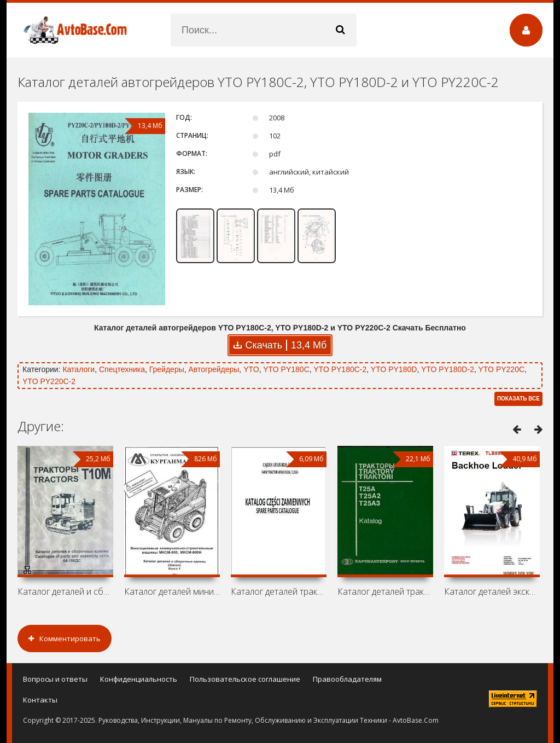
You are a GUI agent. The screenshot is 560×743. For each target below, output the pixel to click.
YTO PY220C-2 (49, 381)
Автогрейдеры (214, 369)
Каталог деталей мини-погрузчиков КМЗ (172, 591)
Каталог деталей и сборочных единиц (65, 591)
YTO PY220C (501, 369)
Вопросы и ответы (55, 679)
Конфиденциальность (139, 679)
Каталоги (78, 369)
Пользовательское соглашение (245, 679)
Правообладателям (347, 679)
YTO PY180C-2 (340, 369)
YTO (251, 369)
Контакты (40, 700)
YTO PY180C (286, 369)
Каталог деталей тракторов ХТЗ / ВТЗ (385, 591)
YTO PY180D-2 (448, 369)
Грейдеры (167, 369)
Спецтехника (122, 369)
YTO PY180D (394, 369)
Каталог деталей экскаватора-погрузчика (492, 591)
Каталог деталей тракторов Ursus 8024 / (279, 591)
